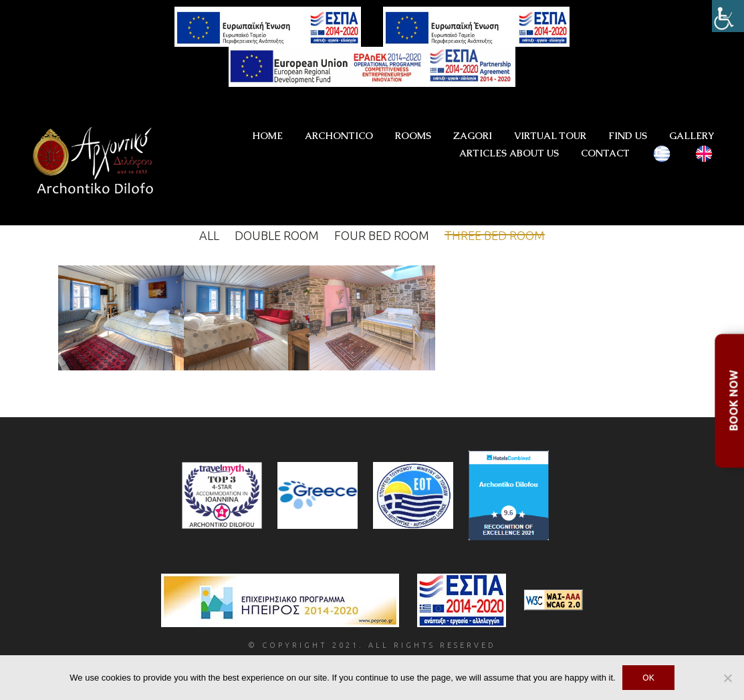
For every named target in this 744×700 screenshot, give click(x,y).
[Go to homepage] (97, 162)
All (209, 235)
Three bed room (495, 235)
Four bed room (382, 235)
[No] (727, 678)
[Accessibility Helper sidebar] (728, 16)
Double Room (277, 235)
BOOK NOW (733, 401)
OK (648, 677)
